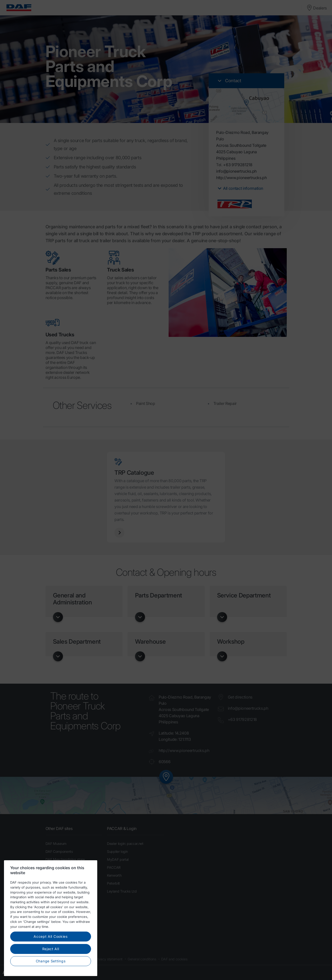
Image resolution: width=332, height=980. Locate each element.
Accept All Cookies (51, 942)
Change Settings (51, 967)
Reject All (51, 955)
